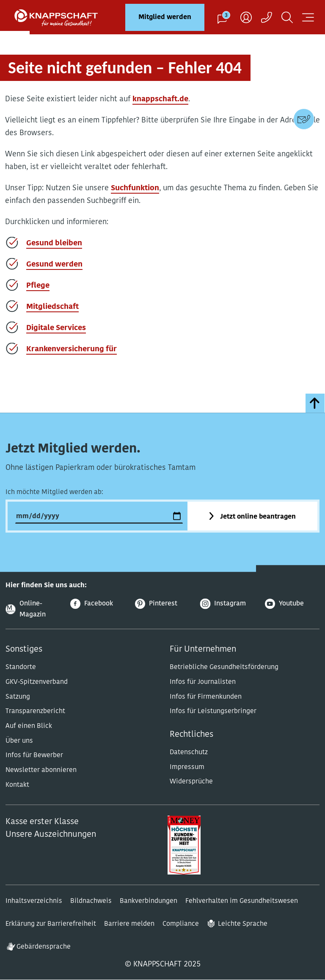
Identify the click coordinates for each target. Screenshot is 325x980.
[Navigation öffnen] (308, 17)
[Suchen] (287, 17)
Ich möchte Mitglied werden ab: (54, 492)
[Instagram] (227, 604)
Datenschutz (189, 752)
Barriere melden (129, 924)
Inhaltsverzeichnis (34, 901)
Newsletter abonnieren (41, 770)
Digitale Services (56, 328)
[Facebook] (98, 604)
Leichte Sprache (243, 924)
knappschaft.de (160, 99)
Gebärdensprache (44, 947)
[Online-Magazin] (33, 609)
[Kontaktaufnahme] (267, 17)
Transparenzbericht (35, 711)
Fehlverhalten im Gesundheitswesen (242, 901)
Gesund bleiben (54, 243)
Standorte (21, 667)
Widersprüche (191, 782)
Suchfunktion (135, 188)
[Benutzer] (246, 17)
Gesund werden (54, 265)
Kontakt (17, 785)
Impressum (187, 767)
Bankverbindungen (149, 901)
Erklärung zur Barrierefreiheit (51, 924)
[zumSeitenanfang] (315, 403)
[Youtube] (292, 604)
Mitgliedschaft (52, 307)
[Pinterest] (162, 604)
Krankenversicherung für (72, 349)
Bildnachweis (91, 901)
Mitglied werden (165, 17)
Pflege (38, 286)
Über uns (19, 741)
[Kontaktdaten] (304, 119)
